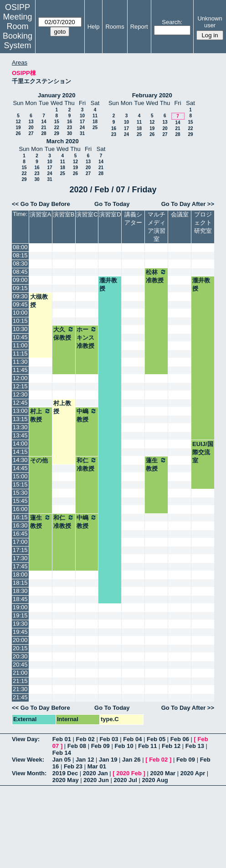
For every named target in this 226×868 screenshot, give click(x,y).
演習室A (41, 214)
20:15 (20, 648)
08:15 (20, 255)
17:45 (20, 566)
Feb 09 (100, 746)
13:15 (20, 419)
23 (69, 128)
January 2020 (56, 95)
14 (44, 122)
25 (95, 128)
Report (139, 27)
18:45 (20, 599)
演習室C (87, 214)
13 (31, 122)
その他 (39, 460)
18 (95, 122)
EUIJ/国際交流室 (203, 452)
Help (94, 27)
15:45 (20, 501)
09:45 (20, 304)
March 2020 (63, 141)
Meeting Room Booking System (18, 31)
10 (82, 116)
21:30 (20, 689)
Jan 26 (131, 760)
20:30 (20, 656)
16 (69, 122)
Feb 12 (171, 746)
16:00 (20, 509)
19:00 (20, 607)
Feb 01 (62, 739)
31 (82, 133)
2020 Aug (155, 780)
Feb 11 (147, 746)
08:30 (20, 263)
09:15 (20, 288)
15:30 (20, 493)
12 (18, 122)
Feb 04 (132, 739)
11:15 (20, 354)
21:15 (20, 681)
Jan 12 (85, 760)
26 (18, 133)
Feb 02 (85, 739)
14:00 (20, 444)
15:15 (20, 484)
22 (57, 128)
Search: (172, 22)
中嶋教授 (87, 415)
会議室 (180, 214)
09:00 (20, 280)
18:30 (20, 591)
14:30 (20, 460)
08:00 (20, 247)
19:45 (20, 632)
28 (44, 133)
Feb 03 (109, 739)
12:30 (20, 394)
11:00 (20, 345)
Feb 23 (73, 766)
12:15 (20, 386)
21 (44, 128)
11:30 (20, 362)
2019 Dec (65, 773)
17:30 (20, 558)
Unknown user (210, 22)
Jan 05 (62, 760)
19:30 (20, 624)
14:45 (20, 468)
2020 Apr (193, 773)
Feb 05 (156, 739)
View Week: (28, 760)
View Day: (26, 739)
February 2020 (152, 95)
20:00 (20, 640)
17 (82, 122)
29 (57, 133)
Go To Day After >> (188, 204)
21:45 (20, 697)
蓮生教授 (156, 464)
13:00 (20, 411)
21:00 (20, 673)
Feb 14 (62, 753)
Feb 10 (124, 746)
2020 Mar (163, 773)
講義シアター (133, 218)
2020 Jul (126, 780)
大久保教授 (64, 333)
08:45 (20, 272)
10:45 (20, 337)
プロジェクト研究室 (203, 223)
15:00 (20, 476)
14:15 (20, 452)
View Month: (29, 773)
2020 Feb (129, 773)
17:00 (20, 542)
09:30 (20, 296)
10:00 (20, 313)
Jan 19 (108, 760)
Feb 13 (195, 746)
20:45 (20, 665)
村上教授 (62, 407)
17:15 (20, 550)
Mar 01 (97, 766)
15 (57, 122)
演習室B (64, 214)
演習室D (110, 214)
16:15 (20, 517)
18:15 (20, 583)
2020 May (66, 780)
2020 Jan (95, 773)
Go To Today (112, 204)
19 (18, 128)
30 (69, 133)
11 (95, 116)
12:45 (20, 403)
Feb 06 (180, 739)
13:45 (20, 435)
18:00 (20, 574)
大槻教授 (39, 301)
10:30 (20, 329)
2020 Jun (96, 780)
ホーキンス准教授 (87, 337)
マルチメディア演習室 (157, 227)
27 (31, 133)
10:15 (20, 321)
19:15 (20, 615)
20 (31, 128)
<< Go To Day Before (41, 204)
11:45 (20, 370)
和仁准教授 (87, 464)
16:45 (20, 534)
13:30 (20, 427)
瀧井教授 (108, 284)
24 (82, 128)
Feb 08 (77, 746)
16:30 (20, 525)
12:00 (20, 378)
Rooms (115, 27)
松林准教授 (156, 276)
